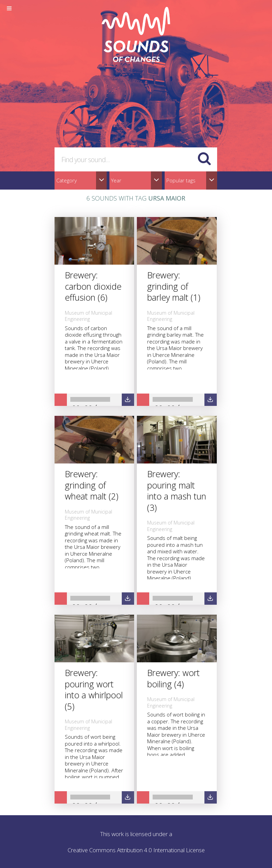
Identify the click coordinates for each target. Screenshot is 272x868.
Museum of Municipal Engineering (88, 316)
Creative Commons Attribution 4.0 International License (136, 850)
